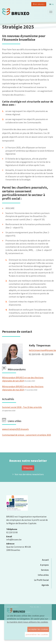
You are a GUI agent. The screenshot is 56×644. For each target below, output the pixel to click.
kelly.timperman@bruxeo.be (42, 350)
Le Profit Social (41, 580)
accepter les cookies (38, 629)
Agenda (45, 585)
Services (45, 570)
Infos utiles (43, 575)
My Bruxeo (40, 4)
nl (53, 4)
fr (50, 4)
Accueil (45, 560)
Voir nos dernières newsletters (29, 474)
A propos (44, 565)
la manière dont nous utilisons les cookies (27, 622)
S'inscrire (28, 468)
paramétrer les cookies (37, 634)
